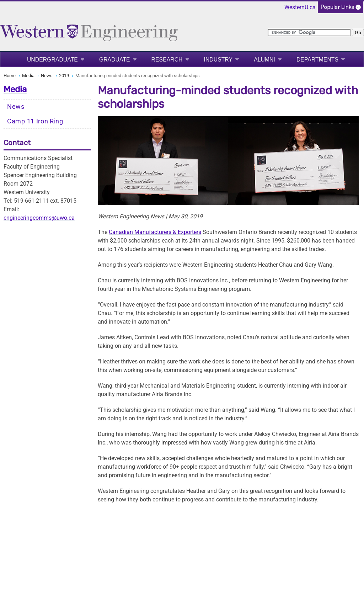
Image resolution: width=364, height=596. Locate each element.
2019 (64, 76)
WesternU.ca (300, 7)
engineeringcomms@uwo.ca (39, 218)
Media (28, 76)
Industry (218, 60)
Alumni (264, 60)
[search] (309, 33)
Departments (317, 60)
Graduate (115, 60)
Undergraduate (52, 60)
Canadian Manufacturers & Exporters (155, 232)
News (47, 76)
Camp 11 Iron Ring (35, 121)
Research (167, 60)
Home (10, 76)
